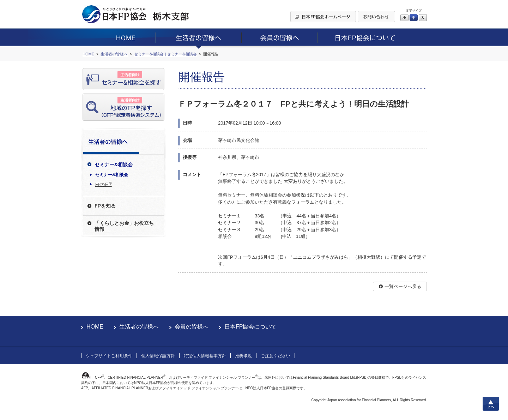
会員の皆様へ (192, 327)
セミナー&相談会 (112, 175)
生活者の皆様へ (139, 327)
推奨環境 (243, 356)
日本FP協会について (250, 327)
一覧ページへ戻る (403, 286)
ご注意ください (276, 356)
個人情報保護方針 (158, 356)
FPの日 (104, 184)
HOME (95, 327)
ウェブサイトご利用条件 (109, 356)
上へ (491, 404)
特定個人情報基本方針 (205, 356)
